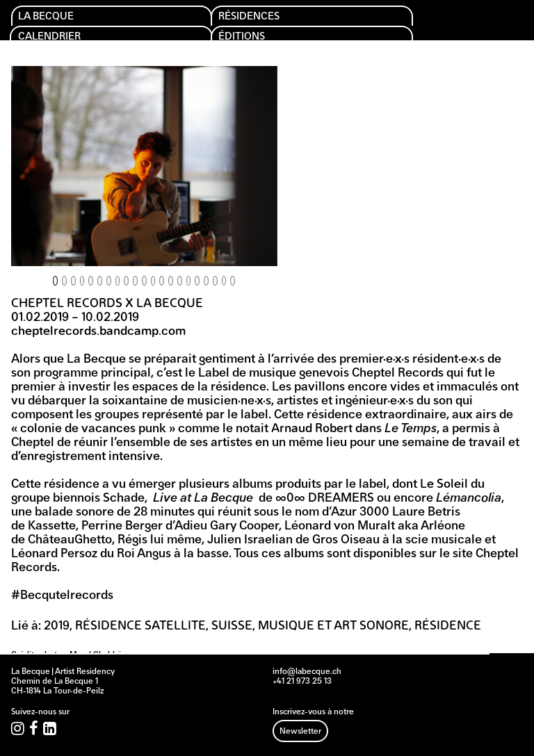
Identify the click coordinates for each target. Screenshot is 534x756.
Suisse (232, 626)
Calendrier (57, 40)
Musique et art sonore (333, 626)
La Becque (53, 18)
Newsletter (300, 732)
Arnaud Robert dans (354, 429)
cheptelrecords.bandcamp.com (98, 332)
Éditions (248, 40)
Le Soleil (444, 485)
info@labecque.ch (307, 672)
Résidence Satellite (140, 626)
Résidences (257, 18)
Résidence (448, 626)
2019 (57, 626)
